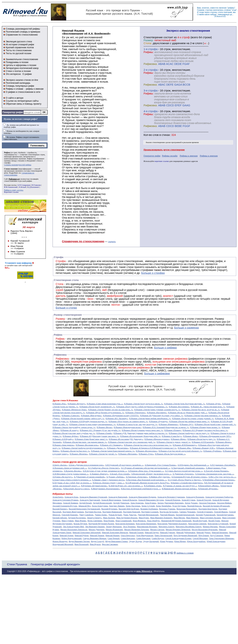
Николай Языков (112, 535)
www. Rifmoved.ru (144, 571)
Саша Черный (114, 538)
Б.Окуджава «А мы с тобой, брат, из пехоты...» (72, 483)
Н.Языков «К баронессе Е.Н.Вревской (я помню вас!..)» (153, 448)
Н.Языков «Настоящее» (157, 413)
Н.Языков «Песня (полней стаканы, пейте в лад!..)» (82, 418)
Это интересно (13, 74)
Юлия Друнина (167, 541)
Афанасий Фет (84, 506)
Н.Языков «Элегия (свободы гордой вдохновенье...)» (84, 448)
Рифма (7, 153)
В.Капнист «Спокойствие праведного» (187, 483)
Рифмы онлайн (170, 156)
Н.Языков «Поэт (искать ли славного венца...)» (128, 421)
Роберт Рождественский (71, 538)
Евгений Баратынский (185, 515)
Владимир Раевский (132, 512)
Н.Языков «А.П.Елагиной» (203, 442)
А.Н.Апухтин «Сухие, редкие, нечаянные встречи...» (105, 471)
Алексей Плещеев (173, 500)
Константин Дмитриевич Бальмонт (172, 524)
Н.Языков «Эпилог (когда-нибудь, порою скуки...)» (74, 427)
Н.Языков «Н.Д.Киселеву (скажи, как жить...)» (99, 436)
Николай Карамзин (220, 532)
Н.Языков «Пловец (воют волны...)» (205, 427)
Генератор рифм (13, 112)
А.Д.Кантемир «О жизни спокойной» (89, 477)
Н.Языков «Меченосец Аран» (74, 410)
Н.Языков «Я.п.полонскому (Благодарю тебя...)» (140, 436)
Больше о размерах (187, 328)
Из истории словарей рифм (20, 45)
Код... (7, 267)
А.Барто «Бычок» (60, 465)
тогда (201, 12)
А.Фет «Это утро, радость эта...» (222, 477)
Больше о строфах (153, 273)
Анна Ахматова (137, 503)
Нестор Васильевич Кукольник (205, 530)
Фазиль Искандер (60, 541)
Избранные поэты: (63, 494)
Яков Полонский (81, 544)
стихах (166, 135)
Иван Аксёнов (109, 518)
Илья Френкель (139, 521)
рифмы (231, 8)
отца (234, 10)
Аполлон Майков (224, 503)
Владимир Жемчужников (73, 512)
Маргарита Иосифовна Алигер (188, 527)
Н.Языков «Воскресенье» (146, 451)
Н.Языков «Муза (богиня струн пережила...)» (105, 413)
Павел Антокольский (163, 535)
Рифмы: (149, 52)
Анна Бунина (150, 503)
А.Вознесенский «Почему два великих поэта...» (151, 474)
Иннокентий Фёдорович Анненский (176, 521)
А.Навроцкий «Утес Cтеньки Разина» (160, 465)
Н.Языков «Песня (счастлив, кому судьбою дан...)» (74, 433)
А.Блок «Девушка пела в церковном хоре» (86, 465)
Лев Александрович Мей (73, 527)
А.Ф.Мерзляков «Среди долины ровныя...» (70, 474)
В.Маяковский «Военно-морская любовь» (179, 489)
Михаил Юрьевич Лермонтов (178, 530)
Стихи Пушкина (17, 564)
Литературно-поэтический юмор (22, 68)
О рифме (27, 74)
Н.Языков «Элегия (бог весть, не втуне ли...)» (201, 410)
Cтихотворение (153, 37)
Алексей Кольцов (130, 500)
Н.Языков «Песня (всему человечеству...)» (97, 407)
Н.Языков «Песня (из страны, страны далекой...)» (193, 418)
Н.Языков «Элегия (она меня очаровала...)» (202, 416)
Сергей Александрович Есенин (178, 538)
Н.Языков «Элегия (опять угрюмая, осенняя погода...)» (157, 410)
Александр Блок (71, 497)
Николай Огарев (66, 535)
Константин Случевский (218, 524)
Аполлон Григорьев (207, 503)
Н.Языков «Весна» (104, 427)
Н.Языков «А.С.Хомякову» (111, 445)
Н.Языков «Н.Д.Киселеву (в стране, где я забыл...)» (161, 416)
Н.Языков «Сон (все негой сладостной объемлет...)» (180, 451)
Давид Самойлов (86, 515)
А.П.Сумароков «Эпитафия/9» (223, 465)
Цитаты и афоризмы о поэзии (21, 65)
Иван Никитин (192, 518)
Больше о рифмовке (157, 373)
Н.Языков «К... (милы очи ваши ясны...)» (208, 407)
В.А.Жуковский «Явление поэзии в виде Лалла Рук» (148, 483)
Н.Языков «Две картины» (118, 448)
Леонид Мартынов (114, 527)
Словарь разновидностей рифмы (23, 29)
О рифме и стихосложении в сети (23, 92)
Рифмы (80, 345)
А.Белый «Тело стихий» (120, 474)
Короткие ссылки (11, 192)
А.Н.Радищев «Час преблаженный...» (193, 465)
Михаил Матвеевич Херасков (136, 530)
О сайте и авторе (15, 98)
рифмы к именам (35, 89)
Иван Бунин (144, 518)
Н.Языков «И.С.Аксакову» (117, 418)
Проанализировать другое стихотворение (164, 150)
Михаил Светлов (157, 530)
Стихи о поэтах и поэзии (18, 71)
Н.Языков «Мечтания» (128, 454)
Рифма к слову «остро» (14, 190)
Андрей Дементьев (121, 503)
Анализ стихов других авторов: (70, 462)
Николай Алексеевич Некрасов (115, 532)
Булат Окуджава (179, 506)
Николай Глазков (136, 532)
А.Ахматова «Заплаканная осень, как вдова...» (214, 474)
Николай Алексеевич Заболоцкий (86, 532)
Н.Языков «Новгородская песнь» (127, 427)
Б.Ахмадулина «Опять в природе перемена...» (72, 480)
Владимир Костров (93, 512)
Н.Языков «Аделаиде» (158, 421)
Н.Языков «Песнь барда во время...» (170, 454)
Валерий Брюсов (194, 506)
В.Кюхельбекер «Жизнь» (209, 486)
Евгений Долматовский (205, 515)
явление (223, 8)
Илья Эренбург (153, 521)
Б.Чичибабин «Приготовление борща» (219, 480)
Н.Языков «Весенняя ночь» (87, 445)
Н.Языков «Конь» (191, 436)
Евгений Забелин (60, 518)
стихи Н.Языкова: (69, 400)
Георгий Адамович (205, 512)
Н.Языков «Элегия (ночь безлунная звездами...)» (184, 404)
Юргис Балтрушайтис (196, 541)
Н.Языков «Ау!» (186, 424)
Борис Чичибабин (164, 506)
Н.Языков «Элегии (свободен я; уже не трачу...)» (189, 433)
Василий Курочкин (109, 509)
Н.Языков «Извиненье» (168, 424)
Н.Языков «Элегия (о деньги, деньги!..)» (174, 442)
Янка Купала (95, 544)
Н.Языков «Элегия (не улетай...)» (103, 454)
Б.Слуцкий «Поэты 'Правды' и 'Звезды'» (184, 480)
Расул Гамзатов (217, 535)
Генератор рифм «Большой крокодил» (55, 564)
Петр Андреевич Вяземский (185, 535)
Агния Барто (58, 497)
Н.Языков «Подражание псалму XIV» (215, 436)
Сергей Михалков (200, 538)
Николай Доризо (203, 532)
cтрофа (153, 49)
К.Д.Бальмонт (33, 187)
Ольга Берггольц (128, 535)
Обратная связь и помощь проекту (24, 104)
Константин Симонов (197, 524)
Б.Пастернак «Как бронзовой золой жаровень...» (146, 480)
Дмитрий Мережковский (148, 515)
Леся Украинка (129, 527)
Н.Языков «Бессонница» (179, 407)
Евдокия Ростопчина (77, 518)
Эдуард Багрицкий (151, 541)
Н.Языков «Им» (184, 448)
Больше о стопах (66, 308)
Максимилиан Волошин (147, 527)
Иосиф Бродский (200, 521)
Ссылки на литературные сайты (22, 101)
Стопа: (148, 43)
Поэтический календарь (18, 83)
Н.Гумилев (36, 185)
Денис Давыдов (130, 515)
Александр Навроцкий (118, 497)
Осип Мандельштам (145, 535)
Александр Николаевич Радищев (142, 497)
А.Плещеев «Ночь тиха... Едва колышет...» (146, 471)
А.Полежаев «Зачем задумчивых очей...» (70, 468)
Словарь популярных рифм (20, 86)
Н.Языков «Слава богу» (172, 436)
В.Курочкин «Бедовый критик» (94, 486)
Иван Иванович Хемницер (161, 518)
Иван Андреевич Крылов (127, 518)
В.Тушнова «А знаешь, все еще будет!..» (180, 486)
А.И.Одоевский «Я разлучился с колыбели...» (124, 465)
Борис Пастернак (133, 506)
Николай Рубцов (82, 535)
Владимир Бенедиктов (208, 509)
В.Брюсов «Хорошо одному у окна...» (108, 483)
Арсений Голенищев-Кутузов (65, 506)
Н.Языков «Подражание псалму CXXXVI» (121, 416)
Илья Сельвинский (123, 521)
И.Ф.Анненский (11, 187)
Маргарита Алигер (166, 527)
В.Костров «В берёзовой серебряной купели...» (141, 489)
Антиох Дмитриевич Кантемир (170, 503)
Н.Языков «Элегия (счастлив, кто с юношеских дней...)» (132, 442)
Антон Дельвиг (191, 503)
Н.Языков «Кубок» (71, 436)
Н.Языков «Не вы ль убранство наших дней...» (188, 413)
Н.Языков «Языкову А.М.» (204, 448)
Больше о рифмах (165, 348)
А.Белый (22, 187)
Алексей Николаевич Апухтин (151, 500)
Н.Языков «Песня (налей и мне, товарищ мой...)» (215, 424)
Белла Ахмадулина (100, 506)
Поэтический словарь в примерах (23, 32)
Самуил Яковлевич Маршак (94, 538)
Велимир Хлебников (149, 509)
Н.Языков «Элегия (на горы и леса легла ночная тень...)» (148, 445)
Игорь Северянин (95, 521)
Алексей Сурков (188, 500)
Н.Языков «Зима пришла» (63, 445)
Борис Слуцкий (148, 506)
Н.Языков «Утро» (146, 454)
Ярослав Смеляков (110, 544)
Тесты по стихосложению (19, 50)
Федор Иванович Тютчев (79, 541)
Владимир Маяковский (112, 512)
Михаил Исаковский (114, 530)
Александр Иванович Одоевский (93, 497)
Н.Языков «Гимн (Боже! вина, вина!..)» (91, 439)
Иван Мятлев (179, 518)
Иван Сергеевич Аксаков (210, 518)
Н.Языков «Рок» (59, 404)
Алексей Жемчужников (111, 500)
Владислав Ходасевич (169, 512)
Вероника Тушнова (167, 509)
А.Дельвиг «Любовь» (115, 477)
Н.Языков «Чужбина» (212, 451)
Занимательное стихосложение (22, 59)
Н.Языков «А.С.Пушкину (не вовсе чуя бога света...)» (205, 430)
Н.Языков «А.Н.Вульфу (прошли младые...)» (88, 421)
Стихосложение (11, 169)
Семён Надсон (158, 538)
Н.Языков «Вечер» (223, 442)
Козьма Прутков (80, 524)
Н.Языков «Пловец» (173, 430)
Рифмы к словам (14, 89)
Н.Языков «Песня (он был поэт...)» (75, 451)
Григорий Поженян (70, 515)
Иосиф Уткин (214, 521)
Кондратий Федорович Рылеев (101, 524)
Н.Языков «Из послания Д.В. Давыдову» (126, 439)
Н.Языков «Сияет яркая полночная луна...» (105, 404)
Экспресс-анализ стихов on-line (22, 80)
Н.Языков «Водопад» (76, 404)
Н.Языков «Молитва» (79, 454)
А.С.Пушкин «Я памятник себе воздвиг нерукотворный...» (145, 468)
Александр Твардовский (90, 500)
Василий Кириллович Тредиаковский (84, 509)
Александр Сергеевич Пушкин (65, 500)
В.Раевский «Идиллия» (208, 489)
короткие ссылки (162, 161)
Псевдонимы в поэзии (17, 62)
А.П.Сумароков (24, 185)
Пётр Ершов (203, 535)
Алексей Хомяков (70, 503)
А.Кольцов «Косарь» (73, 471)
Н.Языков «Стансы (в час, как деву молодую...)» (137, 424)
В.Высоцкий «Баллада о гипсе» (76, 489)
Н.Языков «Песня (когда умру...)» (201, 439)
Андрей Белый (85, 503)
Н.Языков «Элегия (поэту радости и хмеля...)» (143, 404)
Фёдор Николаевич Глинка (116, 541)
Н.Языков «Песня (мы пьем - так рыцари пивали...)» (85, 442)
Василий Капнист (60, 509)
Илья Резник (109, 521)
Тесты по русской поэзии (18, 53)
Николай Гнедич (152, 532)
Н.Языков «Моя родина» (91, 416)
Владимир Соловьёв (150, 512)
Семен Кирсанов (128, 538)
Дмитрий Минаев (167, 515)
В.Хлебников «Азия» (153, 486)
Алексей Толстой (204, 500)
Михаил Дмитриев (96, 530)
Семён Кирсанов (143, 538)
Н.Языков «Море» (178, 439)
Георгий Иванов (221, 512)
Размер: (149, 40)
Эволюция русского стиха (19, 42)
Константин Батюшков (125, 524)
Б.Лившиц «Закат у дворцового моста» (108, 480)
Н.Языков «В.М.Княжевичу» (185, 445)
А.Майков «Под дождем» (159, 477)
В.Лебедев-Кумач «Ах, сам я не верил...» (126, 486)
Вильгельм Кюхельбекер (187, 509)
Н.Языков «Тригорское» (135, 413)
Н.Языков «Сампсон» (71, 416)
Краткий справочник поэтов (20, 47)
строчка (209, 10)
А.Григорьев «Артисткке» (137, 477)
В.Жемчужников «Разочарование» (105, 489)
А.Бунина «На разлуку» (62, 477)
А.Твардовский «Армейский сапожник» (188, 468)
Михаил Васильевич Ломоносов (74, 530)
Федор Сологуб (97, 541)
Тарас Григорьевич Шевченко (221, 538)
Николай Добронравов (186, 532)
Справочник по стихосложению (22, 35)
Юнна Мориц (180, 541)
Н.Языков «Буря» (214, 404)
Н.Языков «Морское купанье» (157, 439)
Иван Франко (80, 521)
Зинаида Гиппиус (94, 518)
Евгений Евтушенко (225, 515)
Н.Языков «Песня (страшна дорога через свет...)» (142, 430)
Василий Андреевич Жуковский (216, 506)
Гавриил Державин (187, 512)
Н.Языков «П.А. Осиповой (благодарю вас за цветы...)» (166, 427)
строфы (7, 163)
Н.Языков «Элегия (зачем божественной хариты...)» (113, 451)
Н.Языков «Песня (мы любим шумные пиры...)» (189, 421)
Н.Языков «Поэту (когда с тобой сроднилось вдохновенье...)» (142, 407)
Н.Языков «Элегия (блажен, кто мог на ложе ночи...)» (111, 410)
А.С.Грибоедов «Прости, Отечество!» (104, 468)
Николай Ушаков (97, 535)
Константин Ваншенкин (146, 524)
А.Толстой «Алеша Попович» (216, 471)
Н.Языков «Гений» (104, 433)
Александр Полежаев (195, 497)
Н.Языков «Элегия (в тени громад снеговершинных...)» (92, 424)
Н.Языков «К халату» (69, 430)
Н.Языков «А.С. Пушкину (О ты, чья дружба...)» (100, 430)
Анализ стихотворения (155, 142)
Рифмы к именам (189, 156)
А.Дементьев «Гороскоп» (183, 474)
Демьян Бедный (115, 515)
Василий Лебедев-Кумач (129, 509)
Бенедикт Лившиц (117, 506)
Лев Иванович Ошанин (95, 527)
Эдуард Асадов (135, 541)
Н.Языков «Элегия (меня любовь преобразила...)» (150, 418)
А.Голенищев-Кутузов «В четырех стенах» (189, 477)
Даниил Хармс (101, 515)
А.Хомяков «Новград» (99, 474)
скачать (112, 241)
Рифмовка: (150, 64)
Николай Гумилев (167, 532)
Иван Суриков (68, 521)
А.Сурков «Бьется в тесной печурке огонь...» (184, 471)
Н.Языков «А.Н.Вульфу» (63, 439)
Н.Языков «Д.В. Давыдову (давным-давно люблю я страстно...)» (140, 433)
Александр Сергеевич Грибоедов (219, 497)
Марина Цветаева (210, 527)
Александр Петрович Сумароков (171, 497)
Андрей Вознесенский (102, 503)
